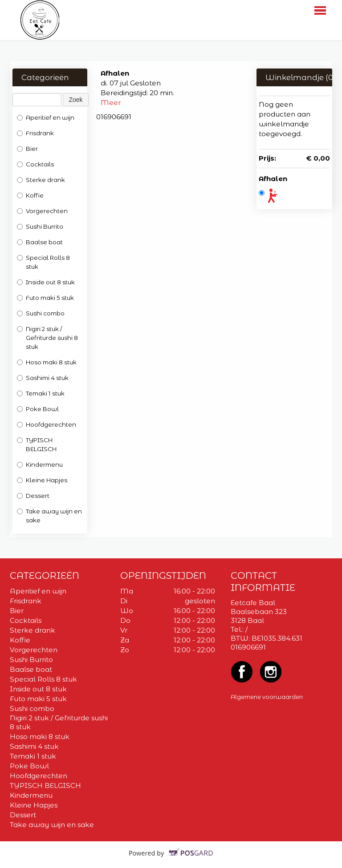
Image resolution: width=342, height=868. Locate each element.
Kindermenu (40, 464)
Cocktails (35, 164)
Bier (27, 149)
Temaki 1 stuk (41, 393)
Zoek (75, 100)
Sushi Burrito (40, 226)
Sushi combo (41, 313)
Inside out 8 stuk (46, 282)
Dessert (33, 496)
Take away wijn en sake (49, 516)
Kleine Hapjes (42, 480)
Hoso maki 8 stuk (47, 362)
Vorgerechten (43, 211)
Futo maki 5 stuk (45, 298)
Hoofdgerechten (47, 424)
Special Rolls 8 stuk (43, 262)
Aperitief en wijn (46, 117)
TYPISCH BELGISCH (37, 444)
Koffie (30, 195)
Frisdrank (35, 133)
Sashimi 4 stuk (43, 378)
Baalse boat (40, 242)
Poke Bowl (39, 409)
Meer (111, 103)
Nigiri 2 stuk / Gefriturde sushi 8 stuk (47, 338)
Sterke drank (41, 180)
